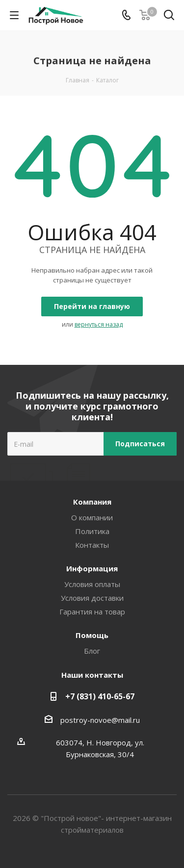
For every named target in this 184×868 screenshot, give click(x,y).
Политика (92, 531)
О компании (92, 517)
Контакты (92, 545)
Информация (92, 568)
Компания (92, 502)
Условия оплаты (92, 584)
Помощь (92, 635)
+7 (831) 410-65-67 (100, 696)
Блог (92, 651)
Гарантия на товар (92, 612)
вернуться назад (99, 324)
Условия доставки (92, 598)
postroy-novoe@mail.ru (100, 720)
